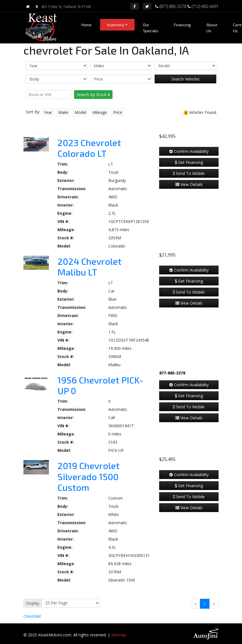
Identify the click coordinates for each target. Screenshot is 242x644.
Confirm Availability (189, 151)
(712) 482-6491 (203, 6)
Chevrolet (32, 616)
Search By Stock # (93, 95)
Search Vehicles (185, 79)
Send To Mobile (189, 173)
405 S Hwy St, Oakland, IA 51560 (62, 7)
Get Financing (189, 162)
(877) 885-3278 (171, 6)
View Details (189, 184)
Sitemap (119, 635)
